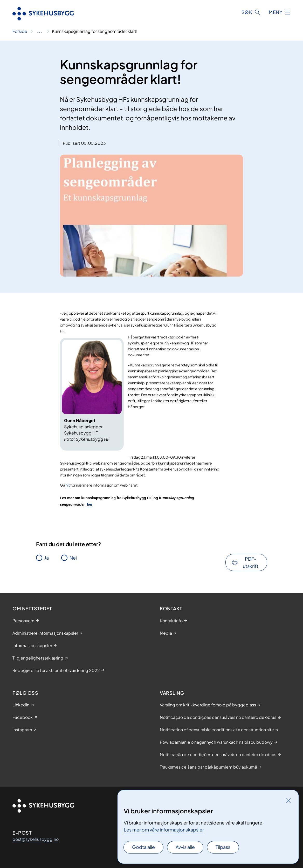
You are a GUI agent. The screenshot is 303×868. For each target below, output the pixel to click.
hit (68, 485)
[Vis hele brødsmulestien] (40, 31)
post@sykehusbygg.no (36, 839)
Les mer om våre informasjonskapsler (164, 830)
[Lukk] (288, 800)
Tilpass (223, 847)
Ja (47, 558)
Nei (73, 558)
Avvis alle (185, 847)
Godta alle (143, 847)
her (89, 504)
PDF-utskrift (251, 562)
